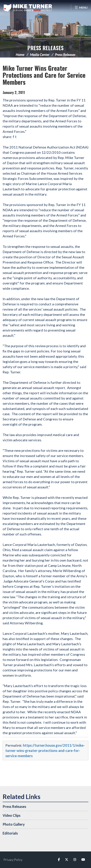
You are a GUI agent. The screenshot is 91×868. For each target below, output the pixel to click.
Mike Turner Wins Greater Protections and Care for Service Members (44, 75)
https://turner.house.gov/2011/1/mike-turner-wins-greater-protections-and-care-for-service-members (45, 751)
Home (20, 55)
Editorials (10, 833)
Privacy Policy (13, 860)
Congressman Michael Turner (28, 8)
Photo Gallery (14, 824)
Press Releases (45, 48)
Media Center (40, 55)
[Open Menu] (81, 7)
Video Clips (12, 815)
